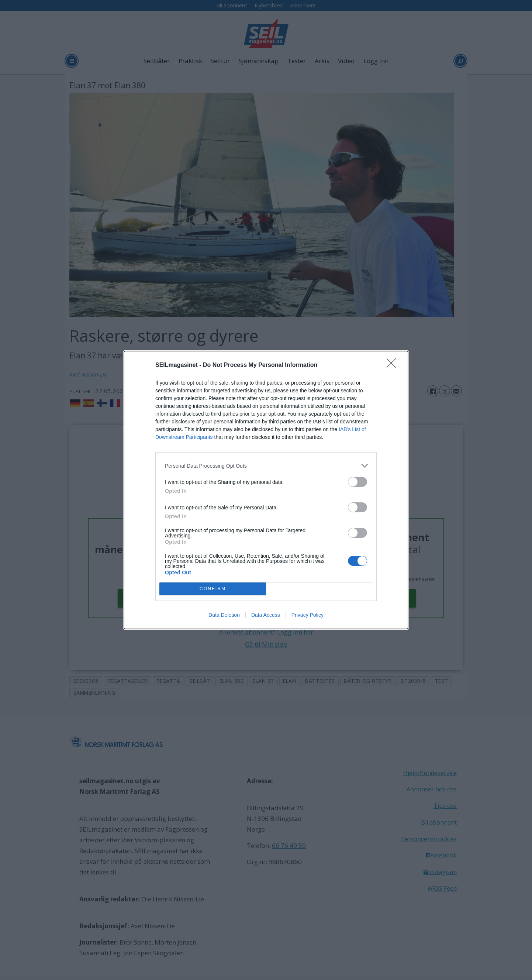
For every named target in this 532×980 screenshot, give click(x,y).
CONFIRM (213, 589)
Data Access (266, 615)
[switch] (357, 482)
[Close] (394, 365)
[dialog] (266, 490)
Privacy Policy (308, 615)
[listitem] (266, 466)
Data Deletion (224, 615)
